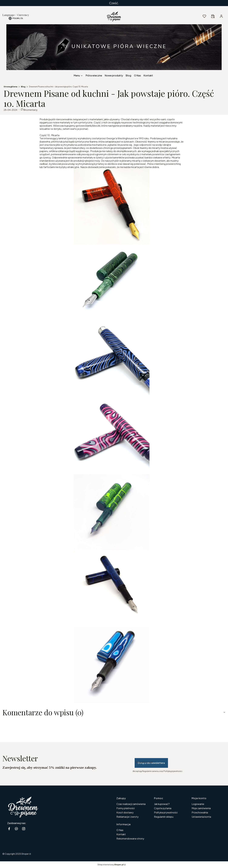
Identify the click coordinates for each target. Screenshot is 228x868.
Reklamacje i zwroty (127, 817)
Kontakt (121, 834)
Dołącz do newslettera (151, 763)
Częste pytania (163, 808)
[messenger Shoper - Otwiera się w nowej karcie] (16, 829)
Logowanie (198, 804)
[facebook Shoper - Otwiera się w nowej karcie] (9, 829)
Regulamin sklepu (164, 817)
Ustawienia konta (201, 817)
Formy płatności (126, 808)
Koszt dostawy (125, 812)
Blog (23, 87)
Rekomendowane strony (130, 839)
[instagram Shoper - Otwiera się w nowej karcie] (24, 829)
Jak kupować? (162, 804)
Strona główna (10, 87)
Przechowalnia (200, 812)
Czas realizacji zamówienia (131, 804)
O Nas (120, 830)
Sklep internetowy (111, 865)
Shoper (25, 854)
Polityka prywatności (166, 812)
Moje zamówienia (201, 808)
